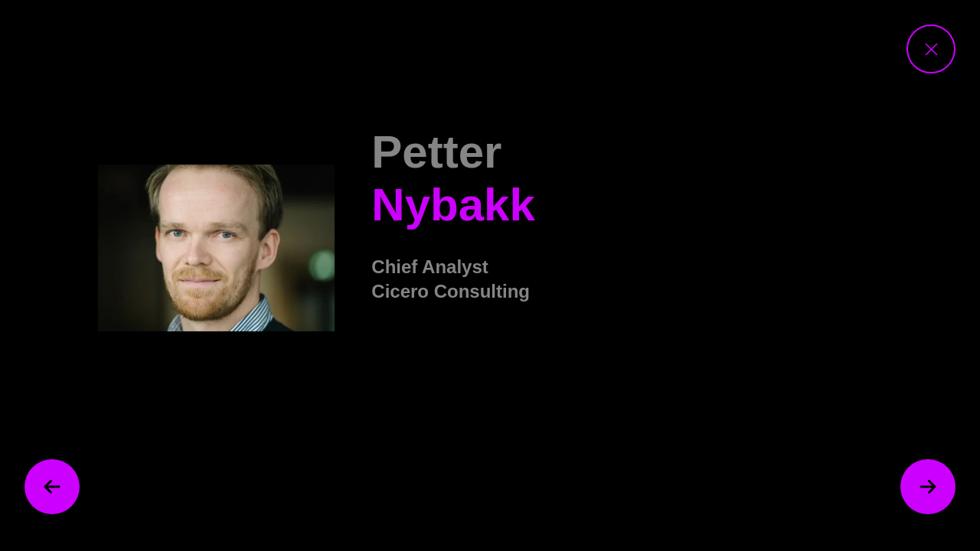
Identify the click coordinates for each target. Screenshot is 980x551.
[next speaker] (928, 487)
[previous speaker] (52, 487)
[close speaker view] (931, 49)
